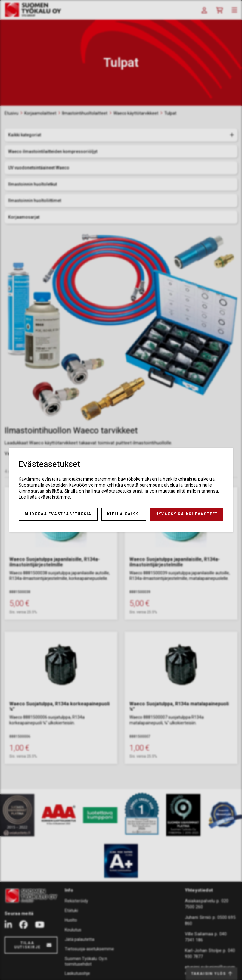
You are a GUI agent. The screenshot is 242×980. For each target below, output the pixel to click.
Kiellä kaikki (124, 514)
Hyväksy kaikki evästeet (187, 514)
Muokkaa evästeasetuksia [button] (58, 514)
